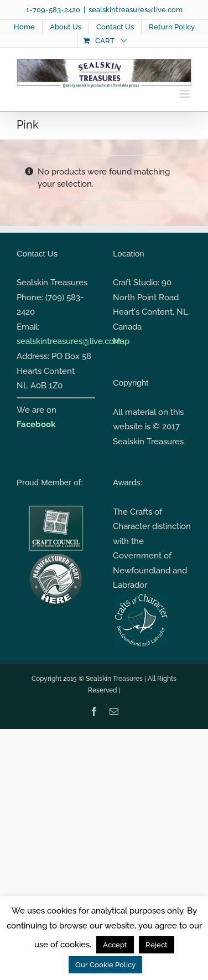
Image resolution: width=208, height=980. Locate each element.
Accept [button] (115, 945)
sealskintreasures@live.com (136, 10)
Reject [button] (157, 945)
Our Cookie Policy (105, 965)
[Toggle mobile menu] (186, 94)
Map (121, 341)
